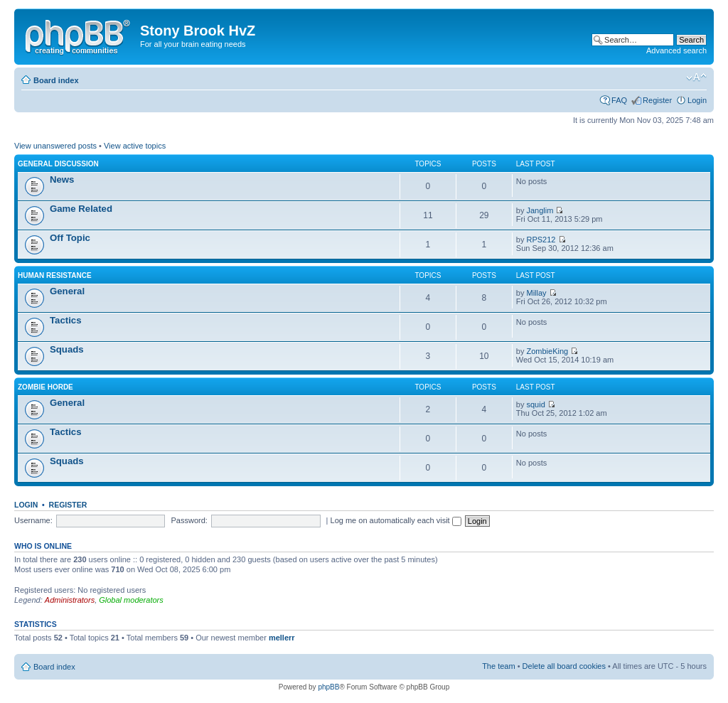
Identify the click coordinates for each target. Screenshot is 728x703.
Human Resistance (55, 275)
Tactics (65, 320)
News (62, 179)
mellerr (282, 638)
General (67, 291)
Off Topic (70, 238)
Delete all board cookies (564, 666)
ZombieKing (548, 351)
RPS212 (541, 240)
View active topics (135, 146)
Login (697, 100)
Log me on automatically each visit (396, 520)
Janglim (540, 210)
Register (657, 100)
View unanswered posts (55, 146)
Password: (189, 520)
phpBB (328, 687)
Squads (67, 349)
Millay (537, 293)
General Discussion (58, 164)
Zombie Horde (45, 387)
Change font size (696, 77)
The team (498, 666)
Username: (33, 520)
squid (536, 404)
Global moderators (131, 600)
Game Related (81, 209)
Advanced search (676, 50)
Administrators (70, 600)
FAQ (619, 100)
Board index (56, 80)
